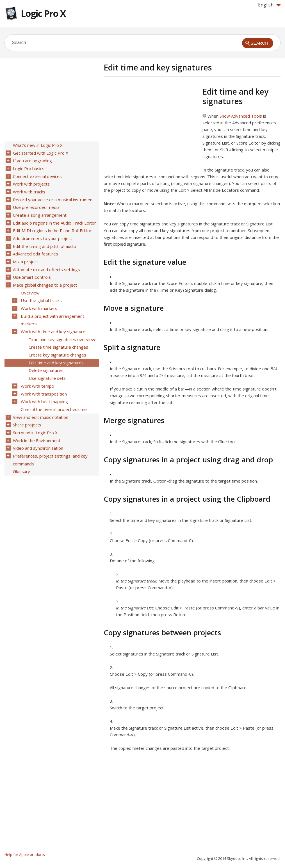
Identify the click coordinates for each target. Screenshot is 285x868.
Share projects (27, 408)
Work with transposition (43, 379)
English (270, 5)
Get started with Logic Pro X (40, 152)
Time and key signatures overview (61, 328)
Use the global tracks (41, 291)
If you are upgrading (32, 160)
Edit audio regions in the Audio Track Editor (54, 218)
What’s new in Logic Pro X (37, 145)
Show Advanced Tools (241, 116)
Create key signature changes (57, 342)
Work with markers (38, 298)
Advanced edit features (35, 247)
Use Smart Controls (31, 269)
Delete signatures (45, 357)
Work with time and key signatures (54, 320)
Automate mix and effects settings (46, 262)
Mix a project (25, 255)
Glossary (21, 452)
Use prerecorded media (36, 204)
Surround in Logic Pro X (35, 415)
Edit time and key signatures (56, 350)
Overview (30, 284)
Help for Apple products (25, 855)
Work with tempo (37, 371)
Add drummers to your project (42, 233)
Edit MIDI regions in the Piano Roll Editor (52, 225)
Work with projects (31, 182)
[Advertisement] (151, 126)
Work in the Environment (36, 422)
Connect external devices (37, 174)
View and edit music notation (40, 401)
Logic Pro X (43, 13)
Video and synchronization (37, 430)
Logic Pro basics (28, 167)
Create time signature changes (58, 335)
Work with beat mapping (44, 386)
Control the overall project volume (53, 393)
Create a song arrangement (39, 211)
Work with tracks (28, 189)
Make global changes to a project (44, 277)
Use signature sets (47, 364)
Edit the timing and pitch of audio (44, 240)
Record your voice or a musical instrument (53, 196)
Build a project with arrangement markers (52, 309)
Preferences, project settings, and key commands (50, 441)
